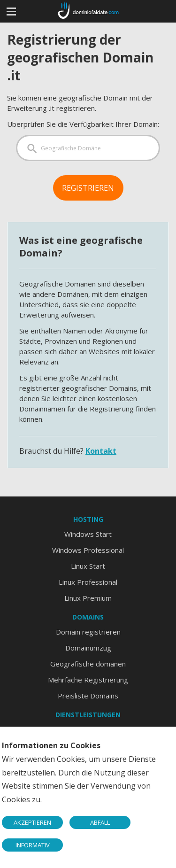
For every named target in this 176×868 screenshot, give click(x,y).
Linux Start (88, 566)
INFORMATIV (33, 845)
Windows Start (88, 534)
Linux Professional (88, 582)
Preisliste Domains (88, 696)
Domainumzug (88, 648)
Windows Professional (88, 550)
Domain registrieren (88, 632)
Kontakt (101, 451)
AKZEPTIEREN (32, 822)
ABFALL (100, 822)
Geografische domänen (88, 664)
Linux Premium (88, 598)
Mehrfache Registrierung (88, 680)
